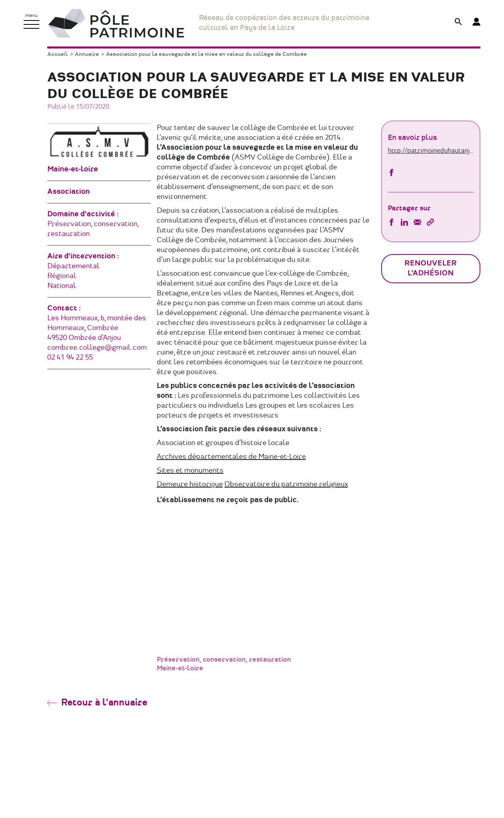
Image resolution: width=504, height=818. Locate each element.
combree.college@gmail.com (97, 348)
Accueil (57, 54)
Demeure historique (190, 484)
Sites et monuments (190, 471)
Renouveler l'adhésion (431, 268)
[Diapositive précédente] (178, 569)
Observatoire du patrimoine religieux (286, 484)
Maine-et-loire (180, 668)
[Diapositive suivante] (347, 569)
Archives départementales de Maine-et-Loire (231, 457)
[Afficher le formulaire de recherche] (458, 23)
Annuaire (87, 54)
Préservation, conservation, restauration (224, 660)
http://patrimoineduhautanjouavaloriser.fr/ (431, 151)
